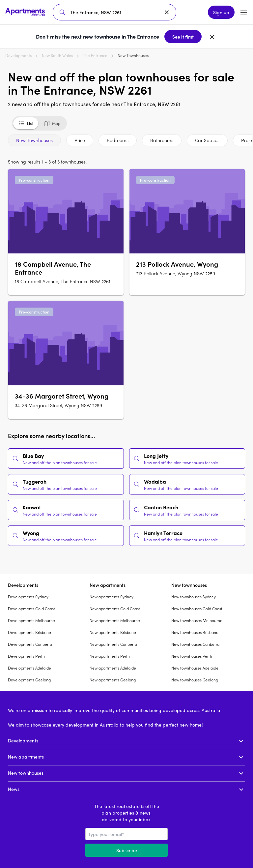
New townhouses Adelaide (195, 668)
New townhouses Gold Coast (197, 609)
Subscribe (127, 850)
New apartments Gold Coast (115, 609)
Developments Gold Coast (31, 609)
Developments (18, 55)
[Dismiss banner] (212, 37)
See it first (183, 37)
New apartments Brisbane (113, 632)
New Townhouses (34, 140)
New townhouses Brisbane (195, 632)
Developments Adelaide (29, 668)
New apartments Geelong (113, 680)
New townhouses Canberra (195, 644)
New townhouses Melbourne (197, 620)
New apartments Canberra (113, 644)
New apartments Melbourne (115, 620)
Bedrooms (118, 140)
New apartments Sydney (112, 597)
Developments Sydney (28, 597)
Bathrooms (162, 140)
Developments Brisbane (29, 632)
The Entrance (95, 55)
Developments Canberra (30, 644)
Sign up (221, 12)
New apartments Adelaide (113, 668)
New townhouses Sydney (194, 597)
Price (80, 140)
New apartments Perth (110, 656)
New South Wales (57, 55)
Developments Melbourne (31, 620)
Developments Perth (26, 656)
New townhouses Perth (192, 656)
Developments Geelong (29, 680)
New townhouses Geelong (195, 680)
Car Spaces (207, 140)
